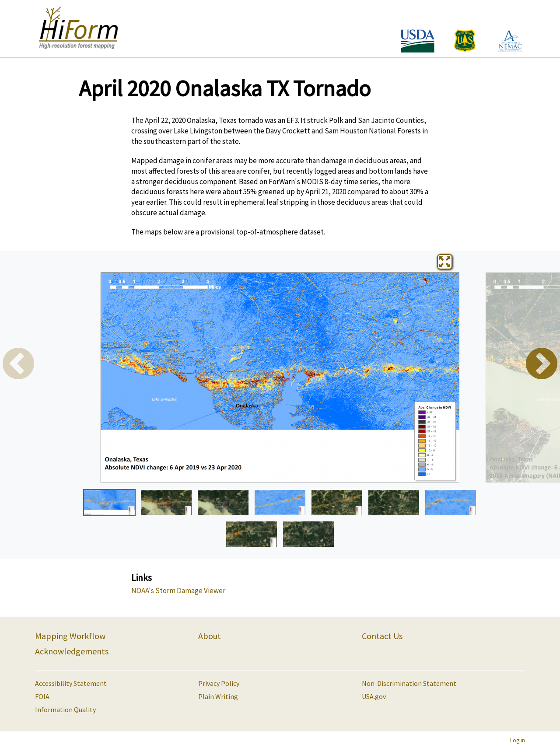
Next (542, 365)
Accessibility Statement (71, 683)
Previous (18, 365)
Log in (518, 740)
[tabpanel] (280, 377)
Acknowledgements (72, 651)
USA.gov (374, 696)
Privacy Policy (219, 683)
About (210, 636)
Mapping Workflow (70, 636)
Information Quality (65, 710)
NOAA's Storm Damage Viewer (178, 591)
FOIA (42, 696)
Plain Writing (218, 696)
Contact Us (382, 636)
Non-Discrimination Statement (409, 683)
